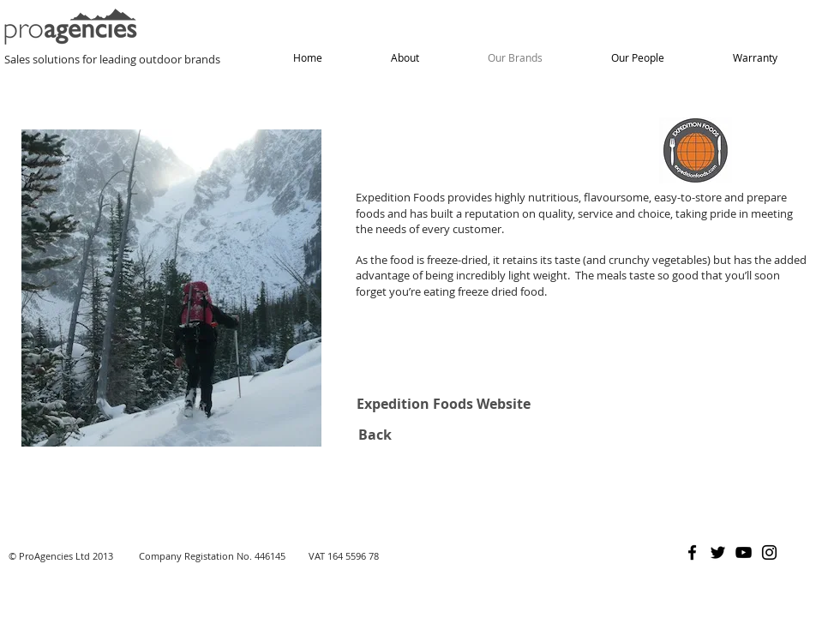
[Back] (375, 435)
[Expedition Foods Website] (443, 404)
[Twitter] (718, 552)
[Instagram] (769, 552)
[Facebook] (692, 552)
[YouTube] (744, 552)
